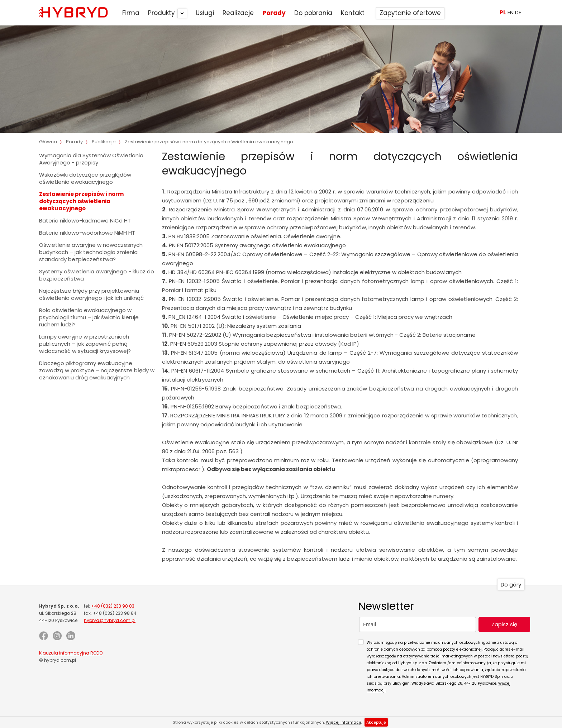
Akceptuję (376, 722)
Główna (48, 142)
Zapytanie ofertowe (410, 13)
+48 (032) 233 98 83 (113, 606)
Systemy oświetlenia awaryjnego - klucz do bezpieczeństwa (97, 275)
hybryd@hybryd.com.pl (110, 620)
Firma (131, 13)
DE (518, 12)
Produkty (161, 13)
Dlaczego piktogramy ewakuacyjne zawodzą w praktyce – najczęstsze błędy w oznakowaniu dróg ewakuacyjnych (97, 370)
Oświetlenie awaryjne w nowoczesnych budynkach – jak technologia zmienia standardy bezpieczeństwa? (91, 252)
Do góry (511, 585)
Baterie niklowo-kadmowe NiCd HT (85, 221)
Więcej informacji (343, 722)
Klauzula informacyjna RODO (71, 653)
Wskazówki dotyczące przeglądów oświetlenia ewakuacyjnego (85, 178)
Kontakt (353, 13)
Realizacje (238, 13)
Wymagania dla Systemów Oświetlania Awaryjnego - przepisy (91, 159)
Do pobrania (313, 13)
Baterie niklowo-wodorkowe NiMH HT (87, 233)
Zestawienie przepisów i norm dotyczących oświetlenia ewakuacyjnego (81, 201)
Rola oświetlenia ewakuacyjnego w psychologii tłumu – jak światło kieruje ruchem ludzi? (89, 317)
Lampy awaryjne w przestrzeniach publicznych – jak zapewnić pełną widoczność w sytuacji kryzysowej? (85, 344)
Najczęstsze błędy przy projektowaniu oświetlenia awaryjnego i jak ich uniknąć (91, 294)
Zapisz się (504, 624)
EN (511, 12)
